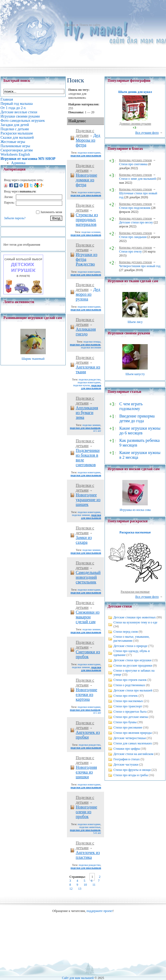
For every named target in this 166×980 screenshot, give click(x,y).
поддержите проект (100, 911)
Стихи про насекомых (128, 701)
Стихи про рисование (128, 727)
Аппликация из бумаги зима (87, 413)
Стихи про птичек (125, 696)
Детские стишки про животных (134, 617)
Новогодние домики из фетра (86, 180)
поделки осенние (91, 232)
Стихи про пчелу (131, 251)
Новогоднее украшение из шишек (88, 500)
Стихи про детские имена (131, 717)
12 (71, 889)
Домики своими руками (135, 124)
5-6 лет (97, 833)
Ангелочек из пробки (88, 735)
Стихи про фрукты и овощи (132, 770)
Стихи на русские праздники (133, 666)
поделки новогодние (89, 153)
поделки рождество (89, 379)
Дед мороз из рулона (88, 294)
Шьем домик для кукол (135, 92)
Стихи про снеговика (133, 164)
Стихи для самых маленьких (133, 743)
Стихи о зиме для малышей (138, 179)
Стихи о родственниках (129, 685)
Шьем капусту (135, 374)
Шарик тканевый (33, 359)
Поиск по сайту (90, 25)
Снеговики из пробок (88, 654)
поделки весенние (91, 347)
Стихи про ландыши (133, 237)
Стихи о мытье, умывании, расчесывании (131, 639)
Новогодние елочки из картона (86, 694)
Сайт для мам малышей (78, 978)
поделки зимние (91, 425)
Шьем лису (135, 322)
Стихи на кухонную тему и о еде (135, 622)
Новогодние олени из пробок (86, 812)
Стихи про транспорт (128, 706)
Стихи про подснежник (135, 208)
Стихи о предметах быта (130, 712)
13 (80, 889)
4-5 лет (97, 431)
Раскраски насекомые (135, 592)
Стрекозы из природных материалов (87, 220)
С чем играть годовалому (131, 406)
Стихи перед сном (125, 632)
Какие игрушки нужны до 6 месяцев (140, 431)
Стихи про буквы (125, 722)
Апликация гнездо (86, 332)
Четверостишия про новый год (140, 266)
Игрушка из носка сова (135, 510)
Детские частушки (126, 765)
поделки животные (90, 827)
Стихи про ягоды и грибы (131, 775)
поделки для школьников (86, 156)
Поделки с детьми (85, 133)
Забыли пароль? (15, 218)
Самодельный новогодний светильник (88, 577)
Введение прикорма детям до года (137, 418)
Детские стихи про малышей (133, 690)
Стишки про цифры (127, 749)
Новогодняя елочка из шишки (86, 772)
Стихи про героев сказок (130, 680)
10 (85, 885)
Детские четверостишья (129, 738)
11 (94, 885)
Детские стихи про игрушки (132, 660)
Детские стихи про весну (136, 222)
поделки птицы (92, 342)
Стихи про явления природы (133, 733)
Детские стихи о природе (130, 646)
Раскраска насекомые (135, 532)
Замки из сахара (84, 540)
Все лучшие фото (147, 133)
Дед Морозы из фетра (88, 140)
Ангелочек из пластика (88, 855)
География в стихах (126, 759)
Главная (69, 25)
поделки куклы (82, 385)
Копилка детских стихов (136, 160)
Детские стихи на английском (133, 754)
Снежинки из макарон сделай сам (88, 617)
